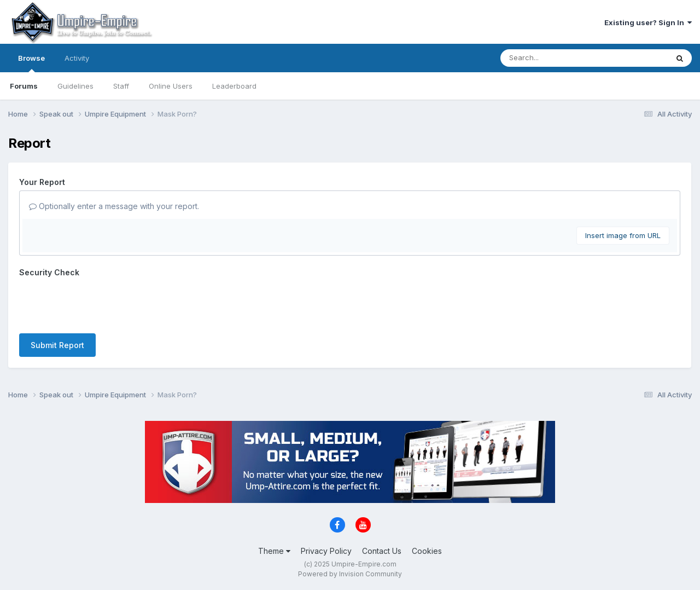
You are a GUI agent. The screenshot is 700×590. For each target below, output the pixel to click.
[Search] (561, 58)
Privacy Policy (326, 551)
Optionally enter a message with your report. (114, 206)
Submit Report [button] (57, 345)
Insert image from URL (623, 235)
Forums (24, 86)
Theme (274, 551)
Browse (31, 63)
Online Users (171, 86)
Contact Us (382, 551)
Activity (77, 58)
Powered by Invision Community (350, 574)
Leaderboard (234, 86)
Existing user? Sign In (648, 22)
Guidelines (75, 86)
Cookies (427, 551)
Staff (121, 86)
